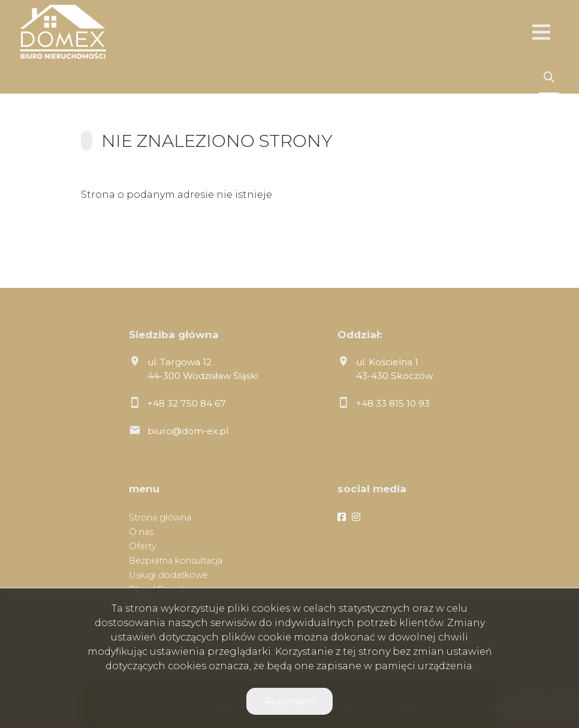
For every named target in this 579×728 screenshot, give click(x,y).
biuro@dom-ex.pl (188, 431)
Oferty (143, 546)
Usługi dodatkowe (168, 575)
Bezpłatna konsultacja (176, 561)
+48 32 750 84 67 (187, 403)
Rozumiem (289, 701)
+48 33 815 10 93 (393, 403)
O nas (141, 532)
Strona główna (160, 518)
